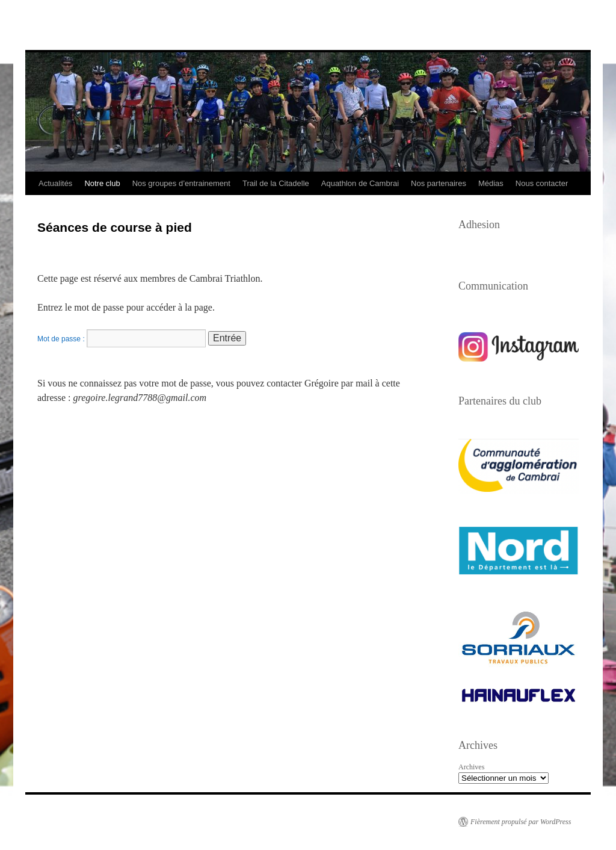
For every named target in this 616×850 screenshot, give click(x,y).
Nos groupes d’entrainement (181, 183)
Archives (471, 767)
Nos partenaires (439, 183)
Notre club (102, 183)
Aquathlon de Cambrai (360, 183)
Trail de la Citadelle (276, 183)
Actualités (55, 183)
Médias (491, 183)
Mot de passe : (122, 339)
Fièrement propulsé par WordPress (521, 822)
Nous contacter (542, 183)
